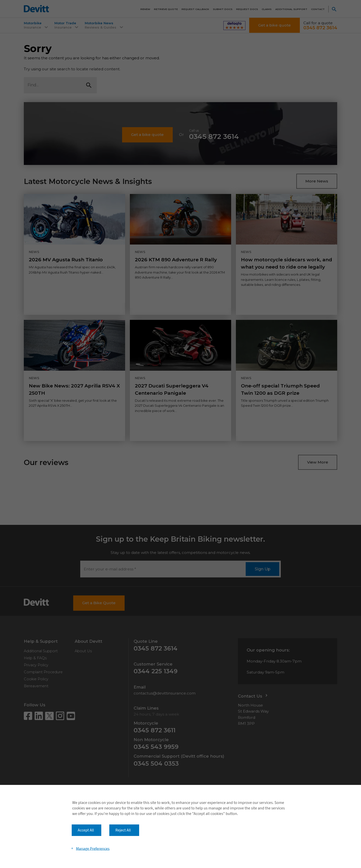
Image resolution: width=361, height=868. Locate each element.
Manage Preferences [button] (93, 848)
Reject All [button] (123, 830)
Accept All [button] (86, 830)
